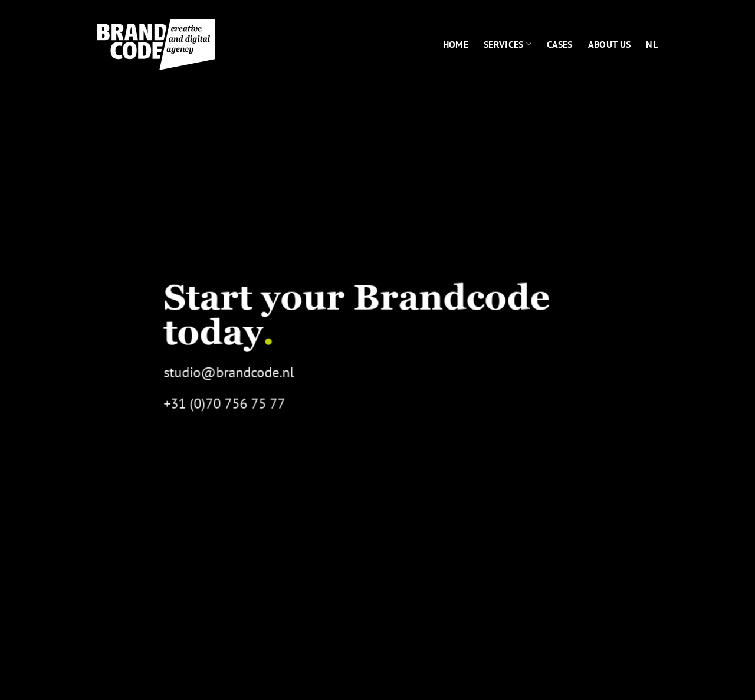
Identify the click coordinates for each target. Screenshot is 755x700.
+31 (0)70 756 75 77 (224, 404)
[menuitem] (652, 44)
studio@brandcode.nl (229, 372)
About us (610, 44)
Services (508, 44)
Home (456, 44)
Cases (560, 44)
